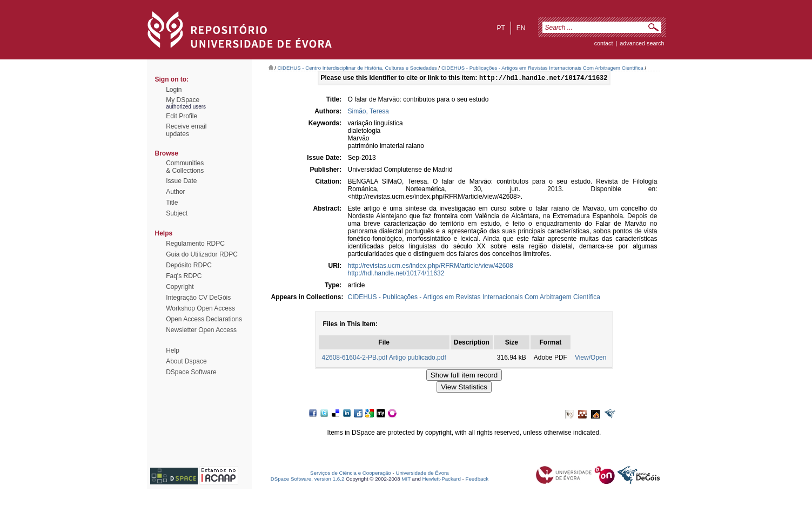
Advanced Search (642, 43)
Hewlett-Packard (442, 480)
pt (501, 28)
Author (175, 192)
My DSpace (183, 100)
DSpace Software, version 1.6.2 (308, 480)
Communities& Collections (185, 167)
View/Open (590, 359)
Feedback (477, 480)
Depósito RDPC (189, 265)
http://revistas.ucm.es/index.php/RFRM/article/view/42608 (431, 267)
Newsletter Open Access (201, 330)
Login (174, 90)
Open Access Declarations (204, 319)
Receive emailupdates (186, 130)
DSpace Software (191, 372)
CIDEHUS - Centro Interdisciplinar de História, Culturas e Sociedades (357, 68)
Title (172, 203)
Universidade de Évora (422, 474)
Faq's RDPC (184, 276)
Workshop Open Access (200, 308)
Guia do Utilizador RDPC (202, 254)
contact (604, 43)
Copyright (180, 287)
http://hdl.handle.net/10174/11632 (396, 274)
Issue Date (181, 181)
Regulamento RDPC (195, 244)
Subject (177, 213)
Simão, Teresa (368, 112)
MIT (406, 480)
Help (173, 350)
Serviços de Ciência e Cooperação (351, 474)
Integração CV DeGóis (198, 298)
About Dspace (186, 361)
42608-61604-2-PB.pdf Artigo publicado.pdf (384, 359)
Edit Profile (182, 116)
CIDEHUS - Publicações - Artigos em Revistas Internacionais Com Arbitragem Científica (542, 68)
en (521, 28)
